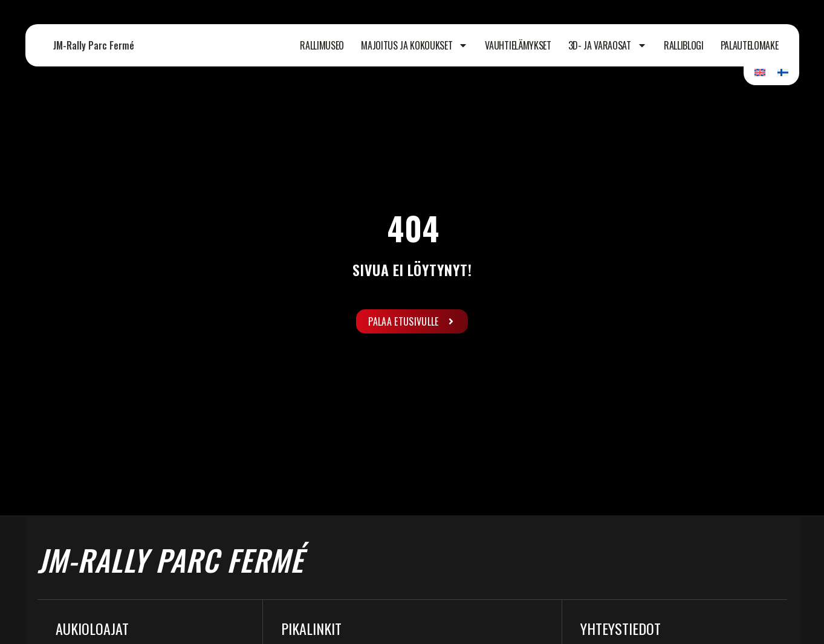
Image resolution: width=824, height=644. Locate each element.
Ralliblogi (684, 45)
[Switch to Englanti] (760, 72)
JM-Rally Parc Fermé (94, 45)
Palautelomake (750, 45)
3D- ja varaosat (608, 45)
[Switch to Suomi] (783, 72)
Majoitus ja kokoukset (414, 45)
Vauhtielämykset (518, 45)
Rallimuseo (322, 45)
